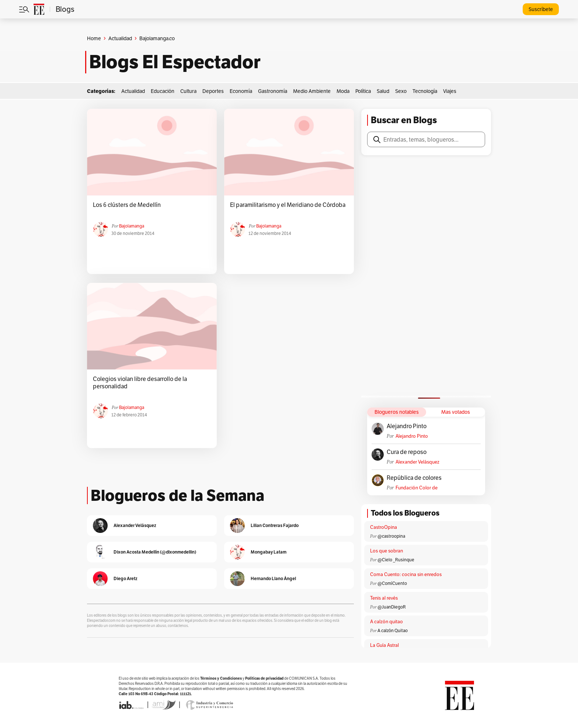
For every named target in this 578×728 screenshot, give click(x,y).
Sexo (401, 91)
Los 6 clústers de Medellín (127, 205)
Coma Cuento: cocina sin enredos (406, 574)
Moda (343, 91)
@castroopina (391, 536)
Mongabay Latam (269, 552)
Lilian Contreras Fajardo (275, 525)
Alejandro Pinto (407, 426)
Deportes (213, 91)
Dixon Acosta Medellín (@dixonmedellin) (155, 552)
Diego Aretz (126, 578)
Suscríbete (541, 9)
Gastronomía (273, 91)
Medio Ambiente (312, 91)
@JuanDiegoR (392, 607)
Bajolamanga (132, 226)
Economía (241, 91)
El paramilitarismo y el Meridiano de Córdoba (288, 205)
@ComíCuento (392, 583)
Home (94, 38)
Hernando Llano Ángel (273, 578)
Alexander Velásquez (417, 462)
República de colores (414, 478)
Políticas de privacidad (264, 678)
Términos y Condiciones (221, 678)
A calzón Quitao (393, 630)
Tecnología (425, 91)
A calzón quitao (387, 622)
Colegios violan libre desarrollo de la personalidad (140, 383)
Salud (383, 91)
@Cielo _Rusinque (396, 560)
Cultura (188, 91)
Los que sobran (387, 551)
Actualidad (120, 38)
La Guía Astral (384, 645)
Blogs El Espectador (175, 62)
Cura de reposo (407, 452)
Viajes (450, 91)
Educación (163, 91)
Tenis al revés (384, 598)
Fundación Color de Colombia (417, 488)
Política (363, 91)
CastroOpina (384, 527)
